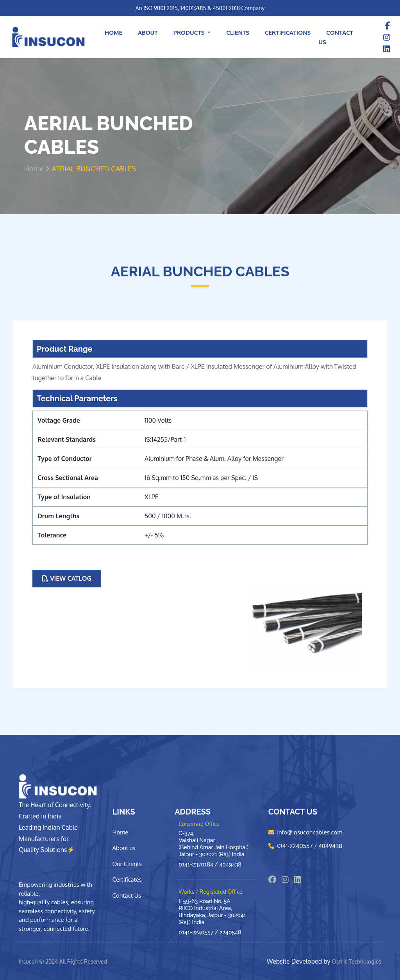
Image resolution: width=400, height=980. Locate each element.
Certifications (288, 33)
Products (190, 33)
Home (113, 33)
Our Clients (127, 864)
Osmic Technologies (357, 961)
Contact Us (336, 37)
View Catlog (67, 578)
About (148, 33)
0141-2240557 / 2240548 (210, 932)
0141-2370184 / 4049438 (210, 864)
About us (124, 848)
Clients (238, 33)
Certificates (127, 880)
